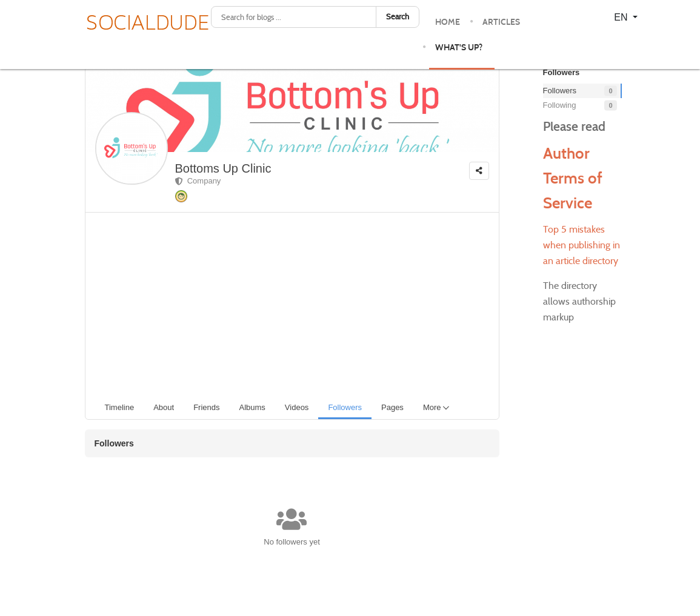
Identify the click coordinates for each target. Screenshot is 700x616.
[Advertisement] (297, 303)
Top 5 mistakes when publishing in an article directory (582, 245)
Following (580, 106)
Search (398, 17)
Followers (580, 91)
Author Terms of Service (573, 178)
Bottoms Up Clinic (223, 168)
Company (198, 181)
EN (622, 17)
